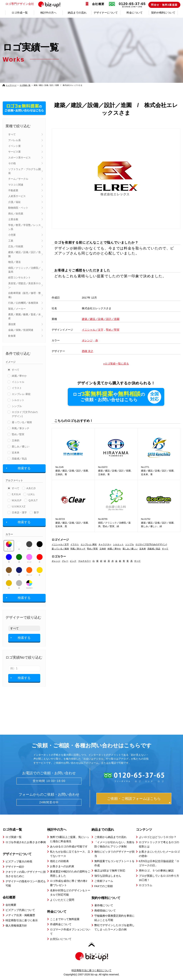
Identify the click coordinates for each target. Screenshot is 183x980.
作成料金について (61, 924)
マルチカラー (29, 584)
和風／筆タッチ (21, 428)
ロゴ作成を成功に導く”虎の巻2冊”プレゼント (69, 883)
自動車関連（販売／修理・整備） (24, 295)
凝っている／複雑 (22, 422)
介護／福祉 (14, 202)
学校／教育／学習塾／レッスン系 (24, 227)
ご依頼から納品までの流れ (110, 837)
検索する (24, 468)
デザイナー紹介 (15, 867)
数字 (36, 512)
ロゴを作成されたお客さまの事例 (26, 842)
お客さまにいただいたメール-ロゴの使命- (159, 854)
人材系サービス (17, 196)
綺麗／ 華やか (114, 549)
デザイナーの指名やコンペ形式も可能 (26, 883)
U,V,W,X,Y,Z (18, 506)
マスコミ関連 (16, 185)
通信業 (12, 324)
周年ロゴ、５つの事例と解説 (156, 871)
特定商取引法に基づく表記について (91, 970)
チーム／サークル (18, 179)
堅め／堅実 (18, 434)
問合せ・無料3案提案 (164, 5)
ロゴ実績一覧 (25, 85)
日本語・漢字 (19, 512)
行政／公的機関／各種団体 (23, 303)
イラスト (17, 388)
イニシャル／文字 (93, 330)
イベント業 (14, 146)
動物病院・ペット (18, 208)
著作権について (104, 905)
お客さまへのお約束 (62, 866)
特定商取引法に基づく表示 (22, 920)
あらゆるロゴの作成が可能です (69, 846)
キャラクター (105, 544)
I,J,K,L (31, 494)
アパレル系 (14, 140)
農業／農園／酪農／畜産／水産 (24, 316)
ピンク (29, 558)
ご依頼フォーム (104, 881)
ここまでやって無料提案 (65, 919)
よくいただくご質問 (62, 900)
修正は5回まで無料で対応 (110, 871)
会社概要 (98, 4)
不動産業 (13, 190)
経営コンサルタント (19, 277)
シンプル (17, 406)
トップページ (11, 85)
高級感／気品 (19, 459)
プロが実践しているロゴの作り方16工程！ (159, 878)
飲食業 (12, 336)
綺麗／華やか (19, 376)
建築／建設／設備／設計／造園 (24, 254)
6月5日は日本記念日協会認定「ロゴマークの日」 (159, 863)
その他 (12, 163)
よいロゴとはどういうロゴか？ (158, 837)
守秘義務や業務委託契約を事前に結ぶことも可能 (114, 918)
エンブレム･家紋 (21, 394)
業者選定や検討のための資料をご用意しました (70, 874)
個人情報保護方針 (16, 925)
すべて (12, 134)
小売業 (12, 235)
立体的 (16, 440)
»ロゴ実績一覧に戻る (116, 364)
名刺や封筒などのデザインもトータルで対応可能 (70, 892)
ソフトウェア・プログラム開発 (24, 171)
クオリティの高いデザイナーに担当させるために (26, 874)
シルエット (18, 400)
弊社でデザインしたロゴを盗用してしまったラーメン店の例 (114, 927)
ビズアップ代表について (20, 910)
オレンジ (29, 571)
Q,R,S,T (33, 500)
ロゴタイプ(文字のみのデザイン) (25, 414)
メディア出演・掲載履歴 (20, 915)
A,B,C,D (31, 488)
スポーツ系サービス (19, 158)
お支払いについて (61, 939)
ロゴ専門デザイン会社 (34, 4)
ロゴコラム (146, 885)
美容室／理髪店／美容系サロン (24, 285)
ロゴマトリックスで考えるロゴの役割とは (159, 844)
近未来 (16, 453)
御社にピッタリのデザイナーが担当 (114, 854)
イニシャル (18, 382)
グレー (29, 545)
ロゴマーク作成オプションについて (70, 932)
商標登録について (105, 910)
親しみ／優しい (21, 446)
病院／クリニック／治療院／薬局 (24, 270)
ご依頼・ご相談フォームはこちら (134, 799)
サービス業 (14, 152)
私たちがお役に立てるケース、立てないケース (70, 854)
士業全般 (13, 219)
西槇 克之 (88, 351)
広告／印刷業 (16, 246)
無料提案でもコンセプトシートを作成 (114, 863)
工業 (11, 241)
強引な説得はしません (108, 876)
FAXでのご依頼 (104, 886)
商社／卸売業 (16, 214)
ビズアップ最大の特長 (19, 861)
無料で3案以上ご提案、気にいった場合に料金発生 (70, 839)
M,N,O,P (17, 500)
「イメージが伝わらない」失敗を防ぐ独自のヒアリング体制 (114, 844)
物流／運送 (14, 262)
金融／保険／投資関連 (21, 330)
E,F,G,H (16, 494)
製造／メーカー (17, 309)
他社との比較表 (59, 861)
